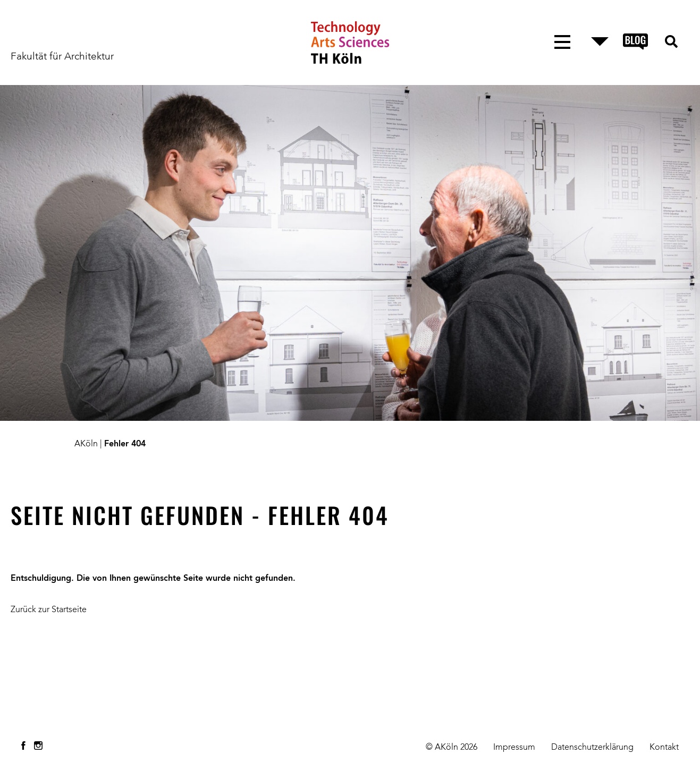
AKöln (86, 444)
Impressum (514, 748)
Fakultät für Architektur (62, 57)
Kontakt (664, 748)
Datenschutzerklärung (592, 748)
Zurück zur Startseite (49, 610)
